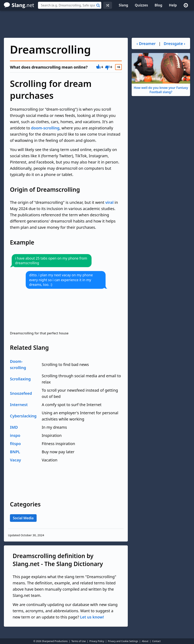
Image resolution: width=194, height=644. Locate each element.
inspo (15, 435)
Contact (156, 641)
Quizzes (141, 5)
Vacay (15, 460)
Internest (19, 405)
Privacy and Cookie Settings (123, 641)
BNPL (15, 452)
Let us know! (92, 617)
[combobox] (70, 5)
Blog (158, 5)
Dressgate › (174, 44)
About (145, 641)
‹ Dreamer (146, 44)
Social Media (23, 518)
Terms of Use (78, 641)
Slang (123, 5)
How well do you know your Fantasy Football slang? (161, 74)
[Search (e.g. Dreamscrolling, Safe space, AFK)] (70, 5)
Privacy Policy (97, 641)
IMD (14, 427)
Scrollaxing (20, 379)
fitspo (15, 444)
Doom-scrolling (18, 364)
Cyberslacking (23, 416)
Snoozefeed (21, 393)
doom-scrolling (45, 128)
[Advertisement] (97, 24)
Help (173, 5)
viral (109, 202)
